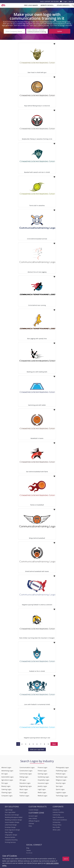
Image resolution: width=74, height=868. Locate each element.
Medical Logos (42, 795)
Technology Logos (62, 795)
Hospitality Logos (44, 780)
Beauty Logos (6, 786)
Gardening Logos (43, 776)
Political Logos (61, 773)
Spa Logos (59, 786)
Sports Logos (60, 789)
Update (60, 31)
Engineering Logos (26, 786)
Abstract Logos (6, 767)
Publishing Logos (62, 770)
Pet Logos (5, 783)
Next (54, 744)
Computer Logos (7, 795)
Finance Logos (42, 767)
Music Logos (24, 789)
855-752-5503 (55, 1)
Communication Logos (27, 767)
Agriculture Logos (7, 780)
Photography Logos (62, 767)
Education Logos (25, 783)
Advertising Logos (7, 770)
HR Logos (23, 780)
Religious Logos (61, 780)
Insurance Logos (43, 783)
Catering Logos (6, 789)
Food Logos (23, 792)
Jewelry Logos (42, 786)
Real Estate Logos (62, 776)
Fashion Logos (24, 795)
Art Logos (5, 773)
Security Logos (61, 783)
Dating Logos (24, 776)
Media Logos (42, 792)
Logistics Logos (61, 792)
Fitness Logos (42, 770)
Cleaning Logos (6, 792)
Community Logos (26, 773)
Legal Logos (42, 789)
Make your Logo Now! (37, 749)
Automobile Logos (7, 776)
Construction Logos (26, 770)
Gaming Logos (43, 773)
